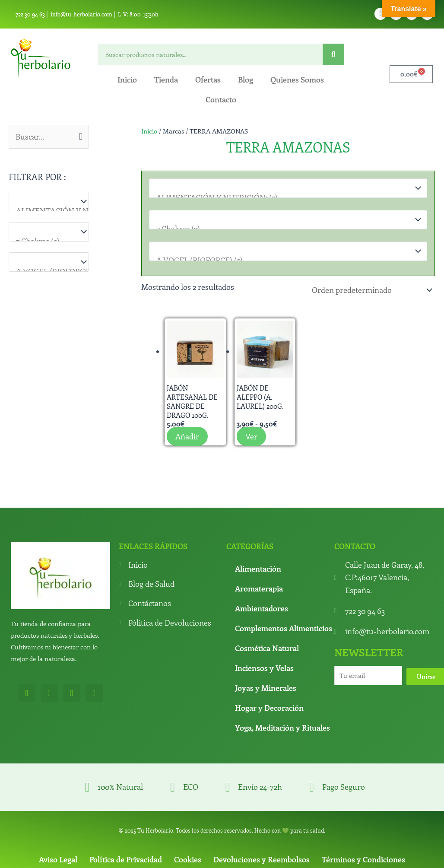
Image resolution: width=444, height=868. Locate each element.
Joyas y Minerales (266, 686)
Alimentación (258, 567)
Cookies (188, 858)
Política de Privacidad (126, 858)
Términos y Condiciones (363, 858)
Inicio (127, 79)
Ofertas (208, 79)
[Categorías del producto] (49, 202)
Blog (246, 79)
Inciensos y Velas (264, 666)
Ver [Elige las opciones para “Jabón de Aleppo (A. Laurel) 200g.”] (251, 435)
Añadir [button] (187, 435)
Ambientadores (262, 607)
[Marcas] (49, 262)
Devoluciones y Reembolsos (262, 858)
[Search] (333, 54)
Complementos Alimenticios (284, 626)
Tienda (166, 79)
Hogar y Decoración (269, 706)
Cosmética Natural (267, 646)
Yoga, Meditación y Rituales (282, 726)
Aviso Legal (58, 858)
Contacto (221, 99)
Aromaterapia (259, 587)
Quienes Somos (297, 79)
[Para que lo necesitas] (49, 232)
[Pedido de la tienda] (370, 289)
